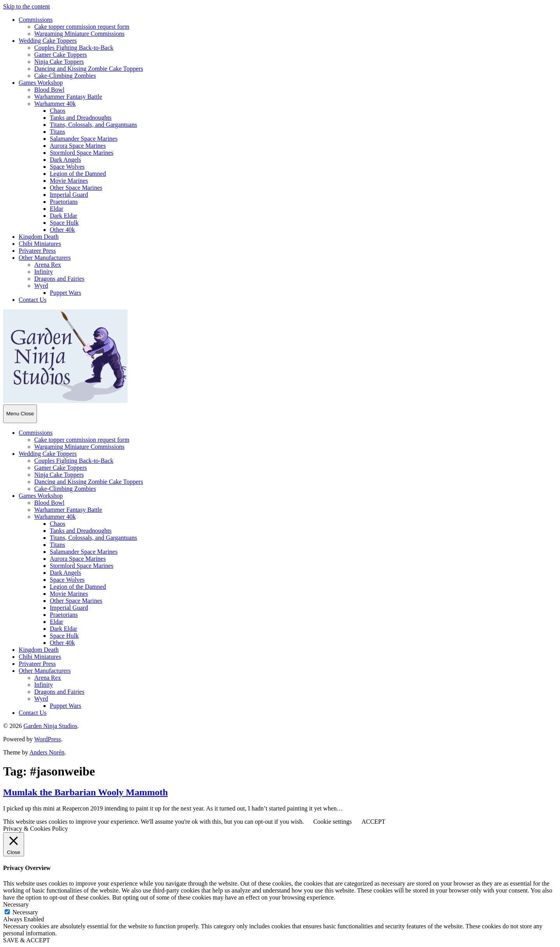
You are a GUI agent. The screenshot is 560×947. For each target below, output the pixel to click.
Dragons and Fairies (59, 279)
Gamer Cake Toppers (60, 55)
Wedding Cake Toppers (48, 41)
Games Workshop (41, 83)
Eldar (57, 209)
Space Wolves (67, 167)
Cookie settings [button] (332, 822)
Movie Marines (69, 181)
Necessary (25, 912)
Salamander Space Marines (84, 139)
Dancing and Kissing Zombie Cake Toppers (89, 69)
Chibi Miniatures (40, 244)
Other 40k (62, 230)
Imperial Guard (69, 195)
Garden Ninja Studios (50, 726)
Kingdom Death (39, 237)
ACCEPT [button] (373, 822)
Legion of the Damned (78, 174)
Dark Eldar (64, 216)
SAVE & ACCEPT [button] (27, 940)
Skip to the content (26, 6)
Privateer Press (37, 251)
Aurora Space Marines (78, 146)
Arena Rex (48, 265)
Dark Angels (65, 160)
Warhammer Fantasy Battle (68, 97)
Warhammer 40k (55, 104)
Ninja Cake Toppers (59, 62)
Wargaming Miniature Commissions (79, 34)
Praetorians (64, 202)
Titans (57, 132)
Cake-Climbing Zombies (65, 76)
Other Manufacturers (45, 258)
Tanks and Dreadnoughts (81, 118)
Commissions (36, 20)
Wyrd (41, 286)
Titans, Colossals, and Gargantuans (93, 125)
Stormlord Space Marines (82, 153)
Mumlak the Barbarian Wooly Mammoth (86, 792)
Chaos (58, 111)
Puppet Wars (66, 293)
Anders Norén (47, 752)
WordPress (48, 739)
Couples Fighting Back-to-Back (74, 48)
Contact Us (33, 300)
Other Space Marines (76, 188)
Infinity (44, 272)
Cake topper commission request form (82, 27)
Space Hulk (64, 223)
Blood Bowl (49, 90)
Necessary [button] (16, 904)
